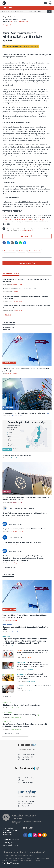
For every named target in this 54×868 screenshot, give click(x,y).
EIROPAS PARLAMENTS (11, 273)
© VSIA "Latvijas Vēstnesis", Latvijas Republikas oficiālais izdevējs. (22, 861)
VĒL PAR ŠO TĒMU (9, 322)
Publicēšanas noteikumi (26, 230)
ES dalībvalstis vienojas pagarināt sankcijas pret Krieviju (22, 542)
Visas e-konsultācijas (12, 733)
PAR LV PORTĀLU (8, 828)
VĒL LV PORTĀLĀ (8, 575)
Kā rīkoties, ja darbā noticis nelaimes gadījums (21, 705)
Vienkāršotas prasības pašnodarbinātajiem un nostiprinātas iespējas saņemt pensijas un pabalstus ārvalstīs (33, 665)
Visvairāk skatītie (28, 757)
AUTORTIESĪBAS (7, 835)
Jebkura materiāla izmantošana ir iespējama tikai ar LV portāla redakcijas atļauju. (26, 858)
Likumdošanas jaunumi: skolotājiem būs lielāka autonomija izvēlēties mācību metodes (33, 676)
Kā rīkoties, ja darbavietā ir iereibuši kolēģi (20, 715)
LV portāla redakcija (11, 840)
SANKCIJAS (6, 329)
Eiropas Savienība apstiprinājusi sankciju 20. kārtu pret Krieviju (24, 529)
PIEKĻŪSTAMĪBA (7, 833)
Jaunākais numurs (28, 801)
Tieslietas (15, 646)
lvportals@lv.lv (13, 843)
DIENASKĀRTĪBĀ (8, 8)
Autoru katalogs (27, 804)
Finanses (29, 658)
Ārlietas (16, 292)
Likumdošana (31, 681)
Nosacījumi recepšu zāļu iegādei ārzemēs (17, 455)
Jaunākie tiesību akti (29, 755)
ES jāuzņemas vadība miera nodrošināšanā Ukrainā (20, 289)
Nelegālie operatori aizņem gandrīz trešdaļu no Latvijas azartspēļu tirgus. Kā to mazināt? (33, 653)
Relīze (11, 22)
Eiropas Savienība (23, 22)
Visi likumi (25, 759)
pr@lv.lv (16, 845)
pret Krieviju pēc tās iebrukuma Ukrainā (18, 220)
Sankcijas (22, 251)
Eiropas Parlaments (9, 17)
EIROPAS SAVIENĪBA (9, 328)
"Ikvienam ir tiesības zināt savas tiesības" (24, 853)
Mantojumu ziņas (28, 783)
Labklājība (30, 669)
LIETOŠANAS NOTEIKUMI (10, 830)
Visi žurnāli (25, 806)
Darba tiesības (17, 708)
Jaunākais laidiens (28, 778)
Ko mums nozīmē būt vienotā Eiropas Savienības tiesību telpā (24, 413)
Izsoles (24, 780)
